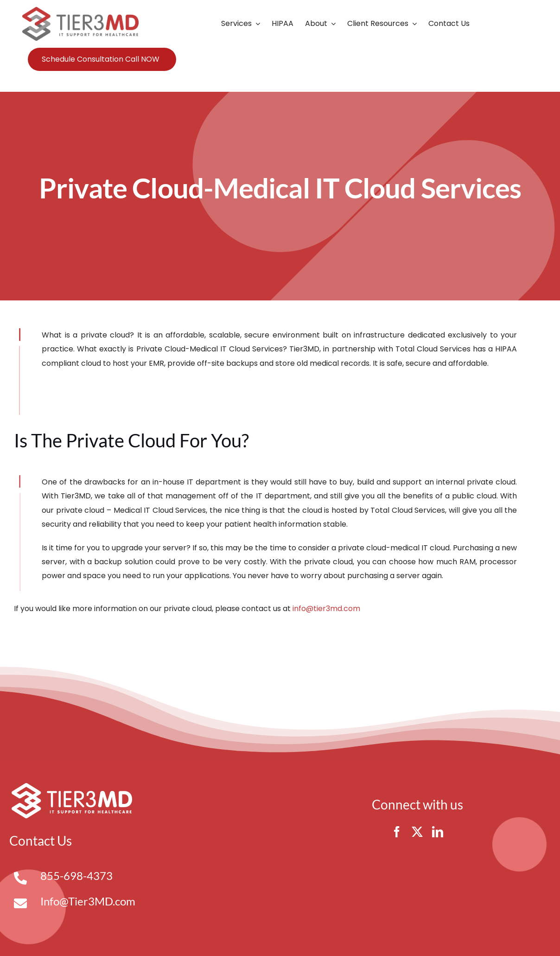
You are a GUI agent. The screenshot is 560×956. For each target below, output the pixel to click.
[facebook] (397, 832)
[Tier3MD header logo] (80, 10)
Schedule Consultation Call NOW (101, 59)
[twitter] (417, 832)
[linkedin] (438, 832)
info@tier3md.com (326, 609)
